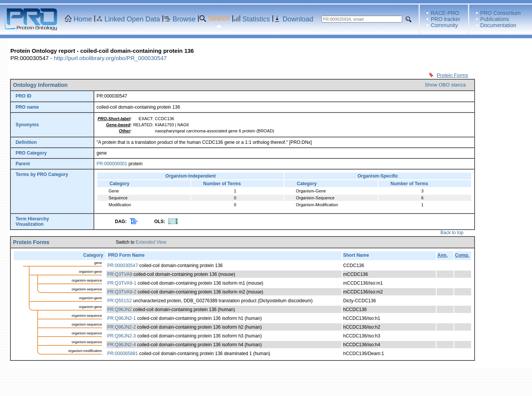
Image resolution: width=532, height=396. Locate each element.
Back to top (452, 233)
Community (444, 25)
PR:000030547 (123, 266)
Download (298, 19)
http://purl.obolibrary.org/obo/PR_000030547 (110, 58)
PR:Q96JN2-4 (122, 345)
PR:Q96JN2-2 (122, 327)
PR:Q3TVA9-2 (122, 292)
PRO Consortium (501, 13)
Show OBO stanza (445, 85)
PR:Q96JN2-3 (122, 336)
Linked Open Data (132, 19)
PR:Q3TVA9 (120, 274)
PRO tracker (446, 19)
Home (83, 19)
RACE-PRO (445, 13)
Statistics (256, 19)
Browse (184, 19)
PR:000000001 (112, 164)
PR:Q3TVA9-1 (122, 283)
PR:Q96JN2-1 (122, 318)
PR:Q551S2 (119, 301)
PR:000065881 (123, 354)
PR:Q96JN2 (119, 310)
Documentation (498, 25)
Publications (495, 19)
